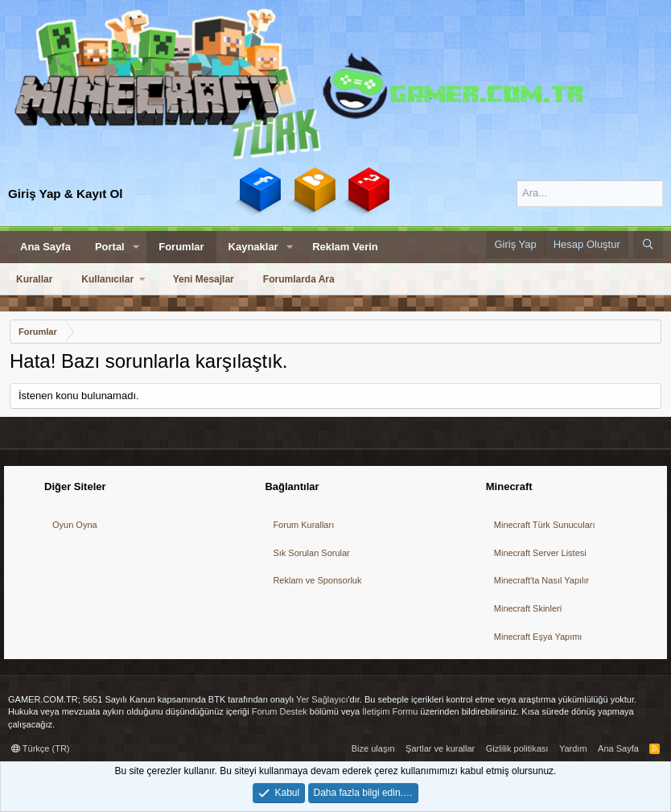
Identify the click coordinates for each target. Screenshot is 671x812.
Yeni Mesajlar (204, 279)
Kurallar (34, 279)
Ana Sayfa (45, 247)
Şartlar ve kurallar (440, 748)
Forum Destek (280, 711)
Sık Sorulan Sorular (311, 553)
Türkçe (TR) (41, 748)
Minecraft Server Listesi (540, 553)
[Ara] (590, 193)
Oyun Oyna (75, 525)
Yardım (573, 748)
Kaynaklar (253, 247)
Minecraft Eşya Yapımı (538, 637)
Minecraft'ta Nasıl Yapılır (541, 580)
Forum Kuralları (303, 525)
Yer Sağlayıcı (322, 699)
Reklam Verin (345, 247)
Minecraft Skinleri (528, 608)
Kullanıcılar (107, 279)
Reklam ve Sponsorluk (317, 580)
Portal (110, 247)
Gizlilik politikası (517, 748)
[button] (137, 247)
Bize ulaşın (373, 748)
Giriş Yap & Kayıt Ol (66, 194)
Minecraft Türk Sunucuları (545, 525)
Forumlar (181, 247)
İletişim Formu (390, 711)
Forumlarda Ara (299, 279)
